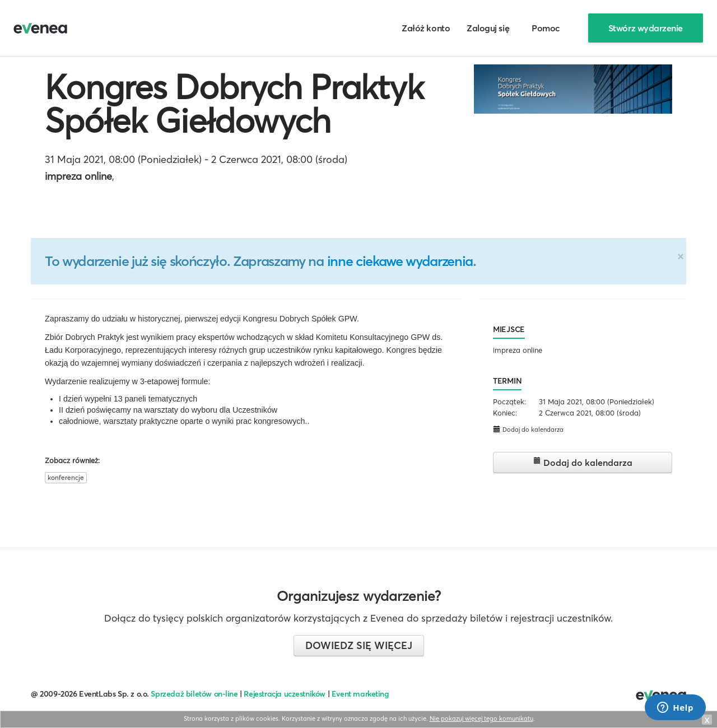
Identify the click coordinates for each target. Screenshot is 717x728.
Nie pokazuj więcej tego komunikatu (481, 718)
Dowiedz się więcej (359, 645)
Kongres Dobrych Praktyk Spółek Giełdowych (234, 104)
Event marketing (360, 694)
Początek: (509, 402)
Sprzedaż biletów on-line (194, 694)
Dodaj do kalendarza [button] (528, 429)
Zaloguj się (488, 28)
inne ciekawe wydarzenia (400, 261)
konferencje (66, 477)
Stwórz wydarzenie (646, 28)
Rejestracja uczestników (285, 694)
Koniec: (505, 413)
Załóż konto (426, 28)
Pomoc (546, 28)
